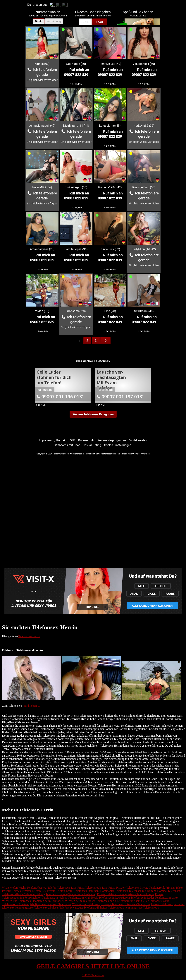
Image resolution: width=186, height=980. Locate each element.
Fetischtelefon (33, 898)
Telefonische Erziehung (82, 894)
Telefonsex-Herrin (29, 636)
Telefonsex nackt (106, 901)
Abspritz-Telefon (46, 888)
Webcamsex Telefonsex (86, 904)
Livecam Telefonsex (113, 904)
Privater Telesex (12, 891)
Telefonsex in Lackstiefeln (114, 898)
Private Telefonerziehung (112, 894)
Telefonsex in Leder (142, 898)
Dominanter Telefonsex (114, 891)
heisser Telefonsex (162, 904)
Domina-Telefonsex (169, 891)
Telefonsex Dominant (87, 891)
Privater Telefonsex (128, 888)
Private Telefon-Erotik (60, 891)
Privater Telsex (174, 888)
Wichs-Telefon (27, 888)
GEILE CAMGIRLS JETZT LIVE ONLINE (93, 966)
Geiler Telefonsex (152, 901)
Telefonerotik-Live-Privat (100, 888)
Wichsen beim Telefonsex (80, 901)
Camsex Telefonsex (60, 904)
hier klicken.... (31, 706)
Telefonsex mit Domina (143, 891)
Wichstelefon (10, 888)
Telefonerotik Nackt (129, 901)
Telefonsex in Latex (167, 898)
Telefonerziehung (35, 894)
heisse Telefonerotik (112, 908)
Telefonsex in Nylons (55, 898)
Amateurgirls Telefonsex (33, 904)
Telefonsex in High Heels (83, 898)
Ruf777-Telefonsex (93, 975)
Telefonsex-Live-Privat (71, 888)
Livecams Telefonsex (138, 904)
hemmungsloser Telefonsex (31, 908)
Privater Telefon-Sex (34, 891)
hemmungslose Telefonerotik (142, 908)
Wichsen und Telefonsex (17, 901)
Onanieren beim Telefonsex (48, 901)
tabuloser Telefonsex (60, 908)
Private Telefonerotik (152, 888)
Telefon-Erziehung (57, 894)
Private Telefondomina (141, 894)
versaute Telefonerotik (86, 908)
